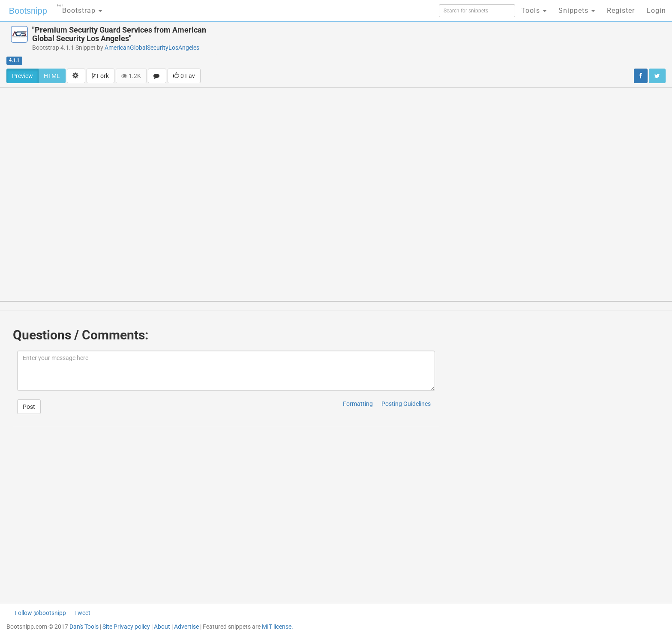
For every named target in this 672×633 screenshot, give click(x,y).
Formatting (358, 404)
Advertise (186, 627)
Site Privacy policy (126, 627)
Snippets (577, 10)
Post (29, 407)
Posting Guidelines (406, 404)
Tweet (82, 613)
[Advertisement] (387, 45)
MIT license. (277, 627)
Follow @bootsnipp (40, 613)
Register (621, 10)
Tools (534, 10)
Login (656, 10)
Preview (22, 76)
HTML (52, 76)
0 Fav (184, 76)
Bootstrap (79, 8)
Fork (100, 76)
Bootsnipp (28, 11)
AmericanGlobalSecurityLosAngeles (152, 48)
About (162, 627)
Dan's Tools (84, 627)
